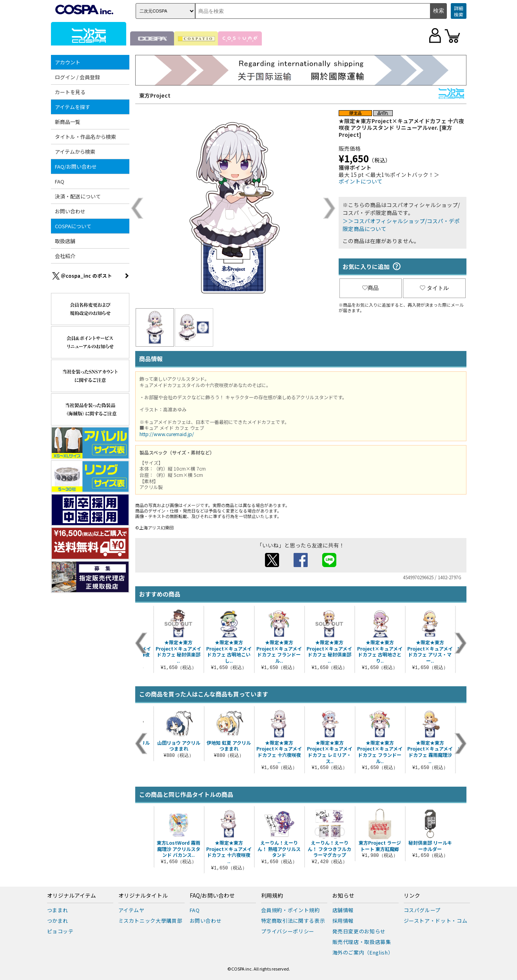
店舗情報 (343, 910)
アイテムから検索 (75, 152)
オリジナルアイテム (72, 896)
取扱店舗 (65, 241)
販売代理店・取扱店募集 (362, 942)
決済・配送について (78, 196)
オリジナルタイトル (143, 896)
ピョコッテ (60, 931)
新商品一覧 (68, 122)
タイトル (434, 288)
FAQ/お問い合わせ (76, 166)
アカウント (68, 62)
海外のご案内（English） (363, 952)
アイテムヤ (132, 910)
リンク (412, 896)
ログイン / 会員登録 (77, 77)
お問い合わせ (70, 211)
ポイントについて (361, 181)
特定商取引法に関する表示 (293, 921)
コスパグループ (422, 910)
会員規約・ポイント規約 (290, 910)
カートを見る (70, 92)
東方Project (155, 95)
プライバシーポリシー (288, 931)
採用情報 (343, 921)
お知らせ (343, 896)
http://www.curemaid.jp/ (167, 434)
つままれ (58, 910)
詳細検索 (459, 11)
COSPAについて (73, 226)
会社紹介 (65, 256)
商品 (370, 288)
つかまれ (58, 921)
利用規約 (272, 896)
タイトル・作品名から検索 (85, 137)
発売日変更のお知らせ (359, 931)
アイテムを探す (73, 107)
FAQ (60, 181)
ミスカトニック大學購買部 (151, 921)
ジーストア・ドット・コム (436, 921)
